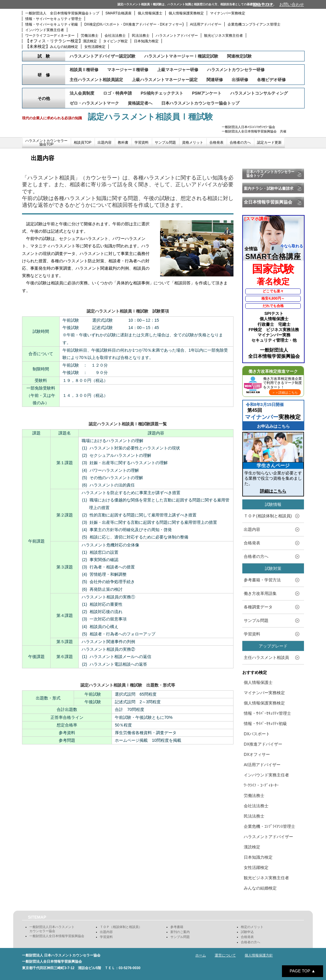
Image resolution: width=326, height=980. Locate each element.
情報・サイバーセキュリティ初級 (52, 24)
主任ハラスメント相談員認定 (96, 80)
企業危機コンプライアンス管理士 (254, 24)
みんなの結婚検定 (64, 47)
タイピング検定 (115, 41)
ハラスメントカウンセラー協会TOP (46, 142)
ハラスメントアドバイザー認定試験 (102, 56)
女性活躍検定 (95, 47)
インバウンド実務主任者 (45, 30)
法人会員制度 (82, 93)
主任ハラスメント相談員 (266, 657)
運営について (225, 955)
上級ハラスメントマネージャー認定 (165, 80)
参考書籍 (177, 927)
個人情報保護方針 (259, 955)
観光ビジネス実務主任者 (224, 36)
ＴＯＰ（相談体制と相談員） (121, 927)
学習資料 (142, 142)
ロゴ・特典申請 (117, 93)
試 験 (44, 56)
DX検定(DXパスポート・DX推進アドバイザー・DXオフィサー (133, 24)
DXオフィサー (257, 754)
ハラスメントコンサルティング (259, 93)
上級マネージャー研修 (178, 70)
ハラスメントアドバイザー (177, 36)
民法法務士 (141, 36)
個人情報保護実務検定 (186, 13)
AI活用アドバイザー (206, 24)
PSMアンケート (207, 93)
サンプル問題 (165, 142)
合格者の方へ (240, 142)
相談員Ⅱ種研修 (84, 70)
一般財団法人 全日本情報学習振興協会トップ (62, 13)
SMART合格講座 (119, 13)
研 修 (44, 75)
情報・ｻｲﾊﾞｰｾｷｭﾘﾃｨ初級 (265, 724)
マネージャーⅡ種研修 (128, 70)
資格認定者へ (140, 103)
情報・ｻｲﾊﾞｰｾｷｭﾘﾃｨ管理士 (267, 713)
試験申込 (247, 932)
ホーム (201, 955)
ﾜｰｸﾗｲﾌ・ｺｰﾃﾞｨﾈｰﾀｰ (261, 785)
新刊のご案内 (180, 932)
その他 (44, 98)
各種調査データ (258, 607)
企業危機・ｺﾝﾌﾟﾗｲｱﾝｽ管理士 (269, 826)
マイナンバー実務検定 (228, 13)
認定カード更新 (269, 142)
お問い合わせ (292, 4)
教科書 (123, 142)
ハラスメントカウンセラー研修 (236, 70)
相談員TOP (83, 142)
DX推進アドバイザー (263, 744)
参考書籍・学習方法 (262, 580)
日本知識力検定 (146, 41)
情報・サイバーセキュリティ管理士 (53, 19)
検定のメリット (252, 927)
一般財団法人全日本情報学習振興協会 (57, 936)
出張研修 (240, 80)
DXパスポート (257, 734)
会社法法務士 (115, 36)
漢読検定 (90, 41)
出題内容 (105, 142)
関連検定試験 (239, 56)
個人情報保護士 (150, 13)
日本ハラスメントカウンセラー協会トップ (200, 103)
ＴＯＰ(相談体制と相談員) (268, 516)
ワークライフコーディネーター (50, 36)
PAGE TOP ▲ (303, 971)
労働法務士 (90, 36)
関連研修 (215, 80)
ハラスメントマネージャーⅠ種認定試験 (181, 56)
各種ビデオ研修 (271, 80)
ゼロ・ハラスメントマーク (94, 103)
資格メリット (193, 142)
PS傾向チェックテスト (162, 93)
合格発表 (216, 142)
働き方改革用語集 (260, 593)
